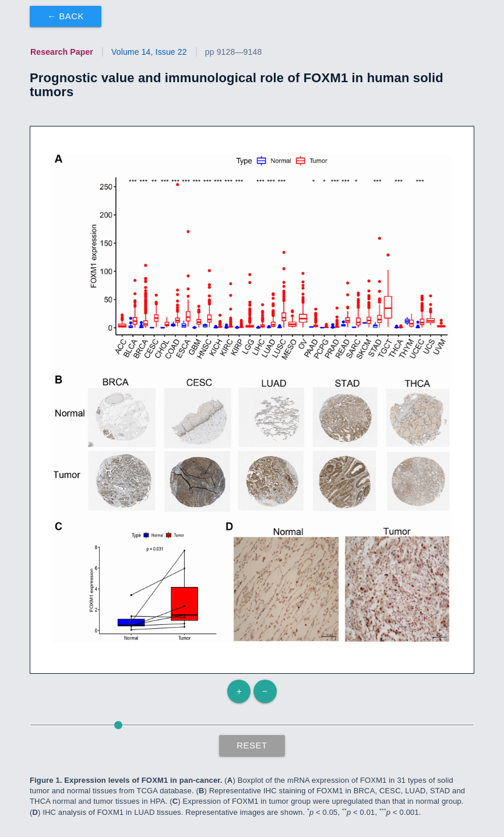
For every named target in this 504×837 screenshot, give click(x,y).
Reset (252, 745)
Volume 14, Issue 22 (149, 52)
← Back (66, 16)
